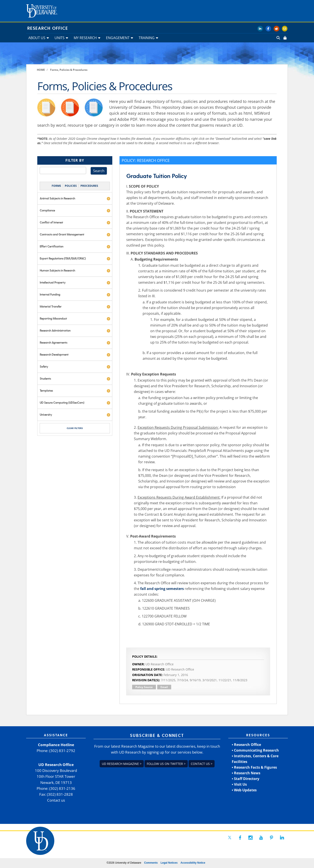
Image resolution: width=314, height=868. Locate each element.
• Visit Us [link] (239, 784)
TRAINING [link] (147, 38)
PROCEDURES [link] (89, 186)
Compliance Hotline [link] (56, 745)
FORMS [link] (56, 186)
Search (99, 171)
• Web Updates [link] (244, 790)
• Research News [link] (246, 773)
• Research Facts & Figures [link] (254, 767)
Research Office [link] (48, 28)
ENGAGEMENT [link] (118, 38)
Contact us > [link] (202, 764)
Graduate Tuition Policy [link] (157, 176)
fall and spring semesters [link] (162, 589)
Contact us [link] (56, 800)
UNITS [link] (60, 38)
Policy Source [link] (144, 687)
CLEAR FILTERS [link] (75, 428)
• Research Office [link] (246, 745)
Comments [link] (151, 863)
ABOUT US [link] (37, 38)
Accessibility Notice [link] (193, 863)
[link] (285, 38)
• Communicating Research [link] (255, 750)
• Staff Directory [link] (246, 779)
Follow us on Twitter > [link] (166, 764)
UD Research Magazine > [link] (122, 764)
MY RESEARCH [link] (85, 38)
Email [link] (164, 687)
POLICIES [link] (71, 186)
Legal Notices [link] (169, 863)
